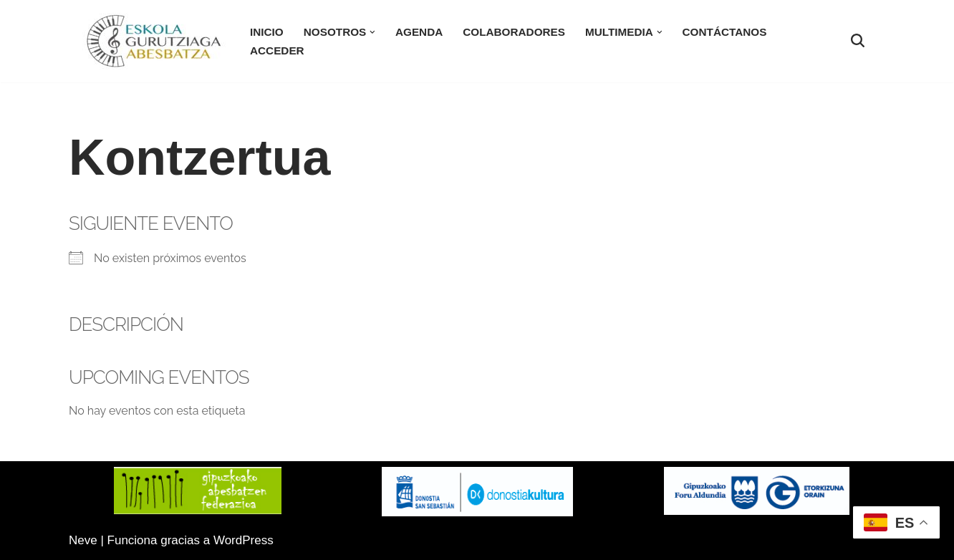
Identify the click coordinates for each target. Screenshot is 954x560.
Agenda (419, 32)
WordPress (244, 540)
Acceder (277, 50)
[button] (372, 32)
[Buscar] (858, 40)
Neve (83, 540)
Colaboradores (514, 32)
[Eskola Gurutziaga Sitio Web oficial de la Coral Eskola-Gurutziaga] (154, 41)
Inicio (267, 32)
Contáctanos (725, 32)
